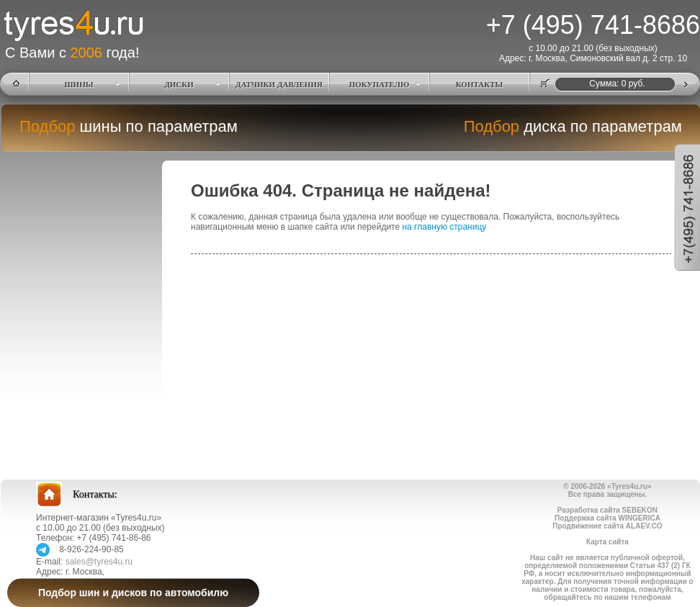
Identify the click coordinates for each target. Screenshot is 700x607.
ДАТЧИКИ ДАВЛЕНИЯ (279, 84)
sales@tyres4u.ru (99, 562)
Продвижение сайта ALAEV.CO (607, 526)
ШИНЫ (79, 84)
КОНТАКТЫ (480, 84)
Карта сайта (607, 542)
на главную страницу (444, 227)
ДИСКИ (179, 84)
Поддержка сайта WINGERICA (607, 518)
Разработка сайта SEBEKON (607, 510)
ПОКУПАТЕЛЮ (380, 84)
